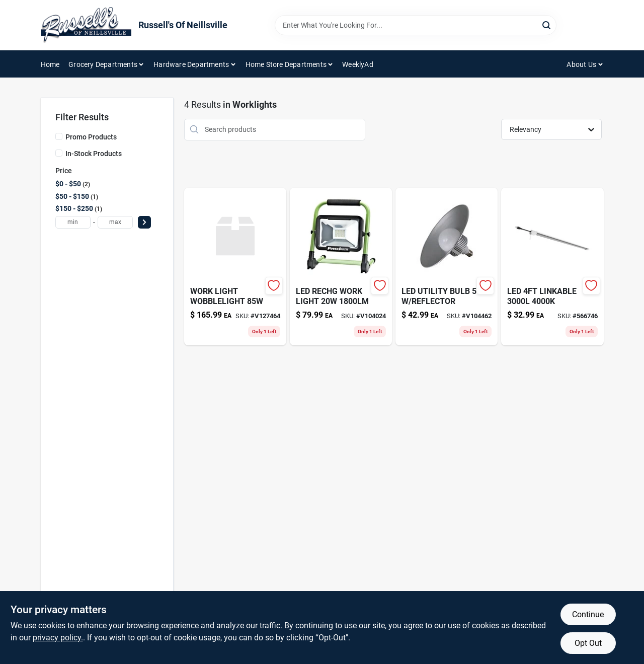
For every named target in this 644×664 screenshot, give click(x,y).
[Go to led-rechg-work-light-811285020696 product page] (341, 267)
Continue (588, 614)
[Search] (547, 24)
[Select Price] (144, 222)
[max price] (115, 222)
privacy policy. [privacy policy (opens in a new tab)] (58, 638)
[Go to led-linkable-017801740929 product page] (552, 267)
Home (50, 64)
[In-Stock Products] (59, 153)
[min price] (73, 222)
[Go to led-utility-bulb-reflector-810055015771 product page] (447, 267)
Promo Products (91, 137)
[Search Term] (416, 25)
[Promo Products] (59, 136)
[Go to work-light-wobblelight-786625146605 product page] (235, 267)
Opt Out (588, 643)
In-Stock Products (94, 154)
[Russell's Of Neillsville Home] (86, 25)
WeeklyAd (358, 64)
